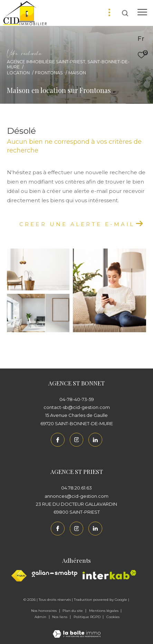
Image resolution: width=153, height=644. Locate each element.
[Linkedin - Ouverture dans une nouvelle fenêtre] (95, 440)
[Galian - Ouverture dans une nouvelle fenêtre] (55, 573)
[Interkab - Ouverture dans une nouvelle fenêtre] (109, 575)
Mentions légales (104, 611)
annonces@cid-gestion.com (76, 496)
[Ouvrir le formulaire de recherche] (125, 13)
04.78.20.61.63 (76, 488)
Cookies (113, 617)
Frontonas (49, 73)
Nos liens (60, 617)
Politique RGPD (87, 617)
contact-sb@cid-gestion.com (77, 407)
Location (18, 73)
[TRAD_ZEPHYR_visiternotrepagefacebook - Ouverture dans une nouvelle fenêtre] (58, 440)
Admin (41, 617)
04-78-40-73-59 (77, 399)
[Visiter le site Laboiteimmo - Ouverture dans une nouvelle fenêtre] (77, 629)
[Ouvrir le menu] (142, 12)
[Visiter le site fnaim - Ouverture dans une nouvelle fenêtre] (19, 576)
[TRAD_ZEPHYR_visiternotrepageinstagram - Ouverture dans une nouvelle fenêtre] (77, 440)
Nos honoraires (44, 611)
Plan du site (73, 611)
